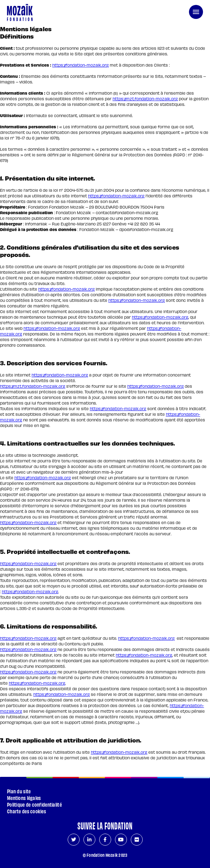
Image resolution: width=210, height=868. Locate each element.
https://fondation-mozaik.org (80, 65)
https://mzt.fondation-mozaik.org (145, 99)
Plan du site (19, 791)
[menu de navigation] (196, 12)
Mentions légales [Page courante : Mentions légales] (24, 798)
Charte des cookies (26, 811)
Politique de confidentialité (34, 804)
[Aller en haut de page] (194, 816)
